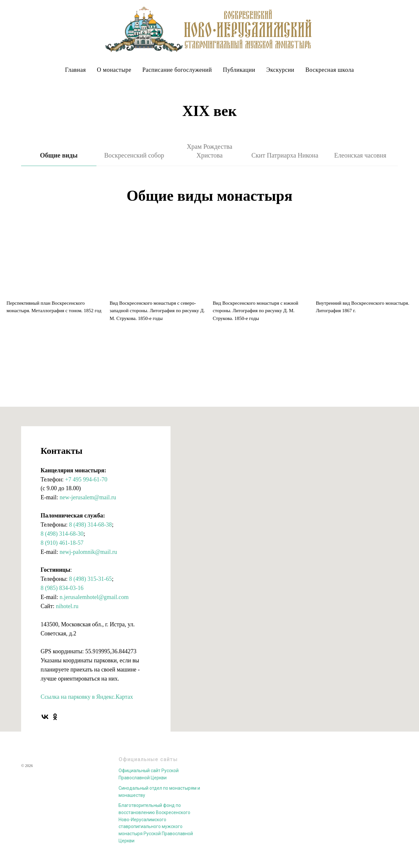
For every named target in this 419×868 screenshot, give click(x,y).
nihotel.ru (67, 606)
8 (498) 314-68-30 (62, 534)
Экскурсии (280, 70)
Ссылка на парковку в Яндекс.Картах (87, 697)
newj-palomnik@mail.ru (88, 552)
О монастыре (114, 70)
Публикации (239, 70)
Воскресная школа (330, 70)
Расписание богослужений (177, 70)
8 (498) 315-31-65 (90, 579)
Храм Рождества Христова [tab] (209, 151)
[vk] (45, 717)
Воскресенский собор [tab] (134, 155)
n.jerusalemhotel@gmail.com (94, 597)
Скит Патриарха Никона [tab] (285, 155)
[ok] (55, 717)
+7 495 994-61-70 (86, 479)
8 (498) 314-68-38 (90, 525)
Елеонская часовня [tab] (360, 155)
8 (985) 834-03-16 (62, 588)
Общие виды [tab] (59, 155)
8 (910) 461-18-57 (62, 543)
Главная (75, 70)
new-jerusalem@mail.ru (88, 497)
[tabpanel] (209, 197)
